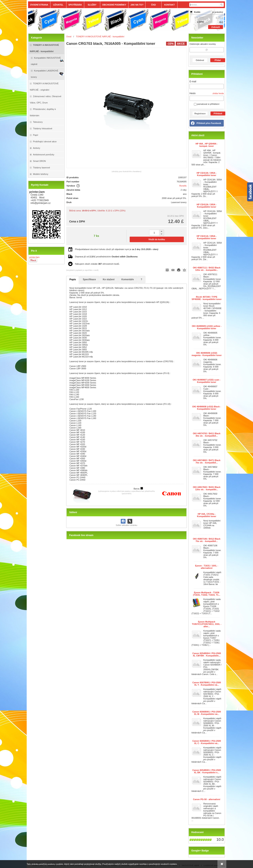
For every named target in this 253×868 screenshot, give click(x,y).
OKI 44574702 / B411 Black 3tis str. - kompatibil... (207, 435)
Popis (73, 279)
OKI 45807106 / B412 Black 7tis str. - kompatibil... (207, 540)
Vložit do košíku (157, 239)
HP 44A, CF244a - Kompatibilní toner (207, 515)
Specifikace (89, 279)
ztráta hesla (218, 93)
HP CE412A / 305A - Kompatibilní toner (207, 206)
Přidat (218, 60)
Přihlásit (218, 113)
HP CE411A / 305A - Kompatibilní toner (207, 237)
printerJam (34, 257)
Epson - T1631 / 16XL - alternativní (207, 567)
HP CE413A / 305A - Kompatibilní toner (207, 174)
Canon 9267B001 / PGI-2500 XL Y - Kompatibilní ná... (207, 684)
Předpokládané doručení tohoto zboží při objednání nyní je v (117, 249)
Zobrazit (216, 27)
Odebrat (200, 60)
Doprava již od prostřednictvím (106, 257)
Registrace (200, 113)
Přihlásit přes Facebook (209, 123)
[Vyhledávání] (207, 5)
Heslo (193, 93)
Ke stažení (109, 279)
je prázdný (218, 12)
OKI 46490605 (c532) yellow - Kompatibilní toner (207, 327)
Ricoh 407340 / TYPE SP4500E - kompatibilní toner (207, 298)
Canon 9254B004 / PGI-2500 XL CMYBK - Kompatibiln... (207, 654)
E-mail (193, 82)
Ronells (183, 186)
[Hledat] (221, 5)
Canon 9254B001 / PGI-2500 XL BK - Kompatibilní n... (207, 771)
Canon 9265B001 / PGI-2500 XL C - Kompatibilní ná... (207, 742)
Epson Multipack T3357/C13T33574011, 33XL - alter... (207, 624)
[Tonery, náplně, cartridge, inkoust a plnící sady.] (102, 20)
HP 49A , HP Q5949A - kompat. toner (207, 145)
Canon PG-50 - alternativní (207, 799)
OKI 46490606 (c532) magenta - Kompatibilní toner (207, 354)
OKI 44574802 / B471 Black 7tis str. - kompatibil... (207, 461)
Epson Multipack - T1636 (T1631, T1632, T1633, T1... (207, 594)
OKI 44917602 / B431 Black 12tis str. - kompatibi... (207, 488)
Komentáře (128, 279)
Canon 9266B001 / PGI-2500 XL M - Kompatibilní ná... (207, 713)
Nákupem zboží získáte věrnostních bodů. (97, 264)
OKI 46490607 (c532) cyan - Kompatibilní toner (207, 381)
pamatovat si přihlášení (207, 104)
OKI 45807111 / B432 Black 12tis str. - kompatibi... (207, 269)
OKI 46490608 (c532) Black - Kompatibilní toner (207, 408)
